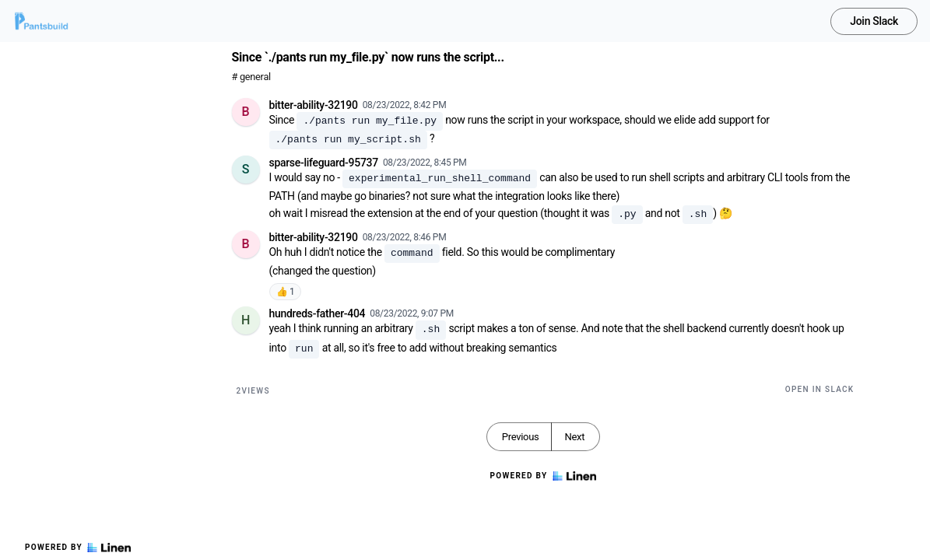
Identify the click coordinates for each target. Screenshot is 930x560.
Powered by (78, 548)
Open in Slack (820, 389)
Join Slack (874, 21)
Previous (521, 437)
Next (574, 437)
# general (251, 77)
